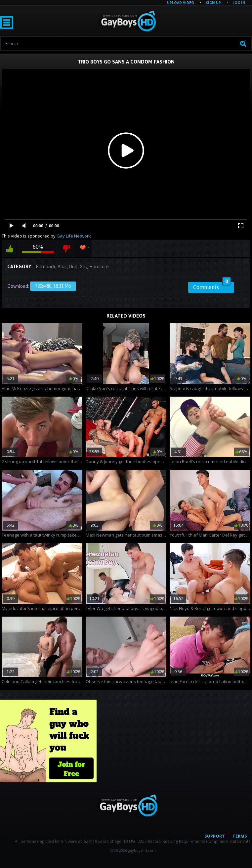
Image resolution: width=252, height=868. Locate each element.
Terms (240, 836)
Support (215, 836)
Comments (212, 286)
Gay (84, 267)
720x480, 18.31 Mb (53, 286)
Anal (62, 267)
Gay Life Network (74, 236)
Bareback (46, 267)
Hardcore (99, 267)
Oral (73, 267)
